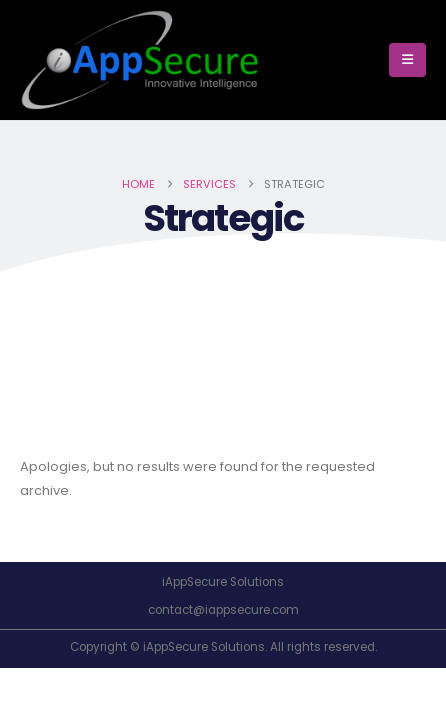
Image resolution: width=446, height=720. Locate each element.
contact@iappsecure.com (223, 610)
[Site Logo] (140, 60)
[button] (407, 60)
